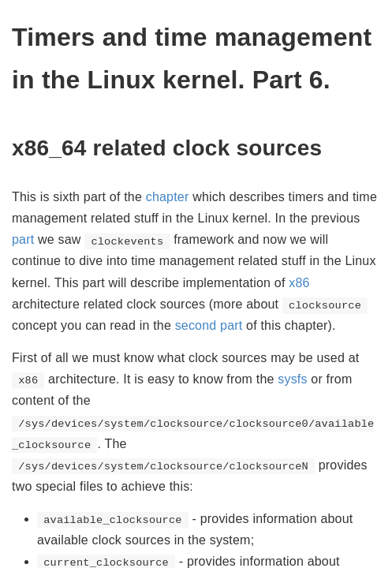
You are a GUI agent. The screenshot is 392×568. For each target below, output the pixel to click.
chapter (168, 197)
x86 (299, 283)
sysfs (292, 379)
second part (209, 325)
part (23, 239)
